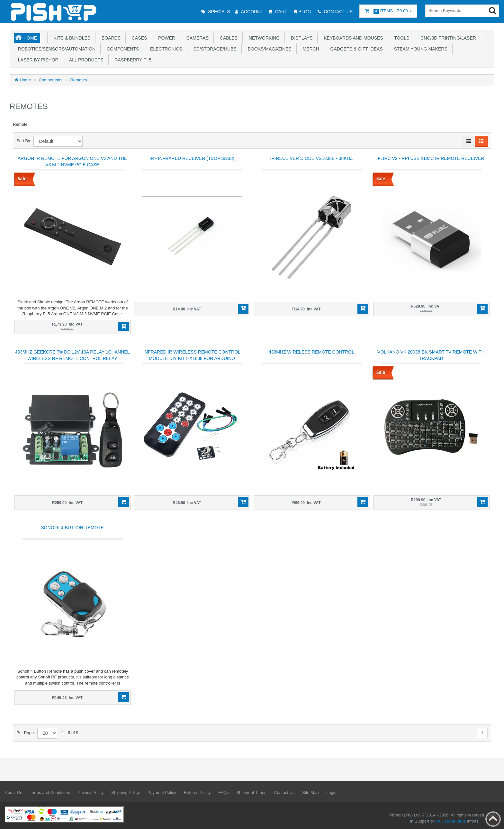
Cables (227, 38)
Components (122, 49)
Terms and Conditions (50, 792)
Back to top (493, 819)
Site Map (310, 792)
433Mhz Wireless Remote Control (311, 352)
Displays (300, 38)
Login (331, 792)
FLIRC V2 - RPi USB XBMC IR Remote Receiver (431, 158)
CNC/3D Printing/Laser (447, 38)
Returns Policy (197, 792)
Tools (401, 38)
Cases (138, 38)
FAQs (224, 792)
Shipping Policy (126, 792)
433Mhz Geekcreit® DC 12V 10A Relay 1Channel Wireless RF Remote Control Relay (72, 355)
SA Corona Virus (450, 821)
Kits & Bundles (71, 38)
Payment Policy (162, 792)
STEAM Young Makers (419, 49)
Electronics (165, 49)
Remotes (79, 80)
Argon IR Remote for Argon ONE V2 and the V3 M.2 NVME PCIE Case (72, 161)
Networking (263, 38)
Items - (388, 11)
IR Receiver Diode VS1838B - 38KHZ (312, 158)
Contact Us (284, 792)
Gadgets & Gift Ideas (355, 49)
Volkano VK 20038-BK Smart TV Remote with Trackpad (431, 355)
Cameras (196, 38)
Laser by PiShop (37, 60)
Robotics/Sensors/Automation (55, 49)
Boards (110, 38)
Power (165, 38)
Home (30, 38)
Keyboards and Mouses (352, 38)
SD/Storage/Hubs (214, 49)
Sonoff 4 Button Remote (72, 528)
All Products (85, 60)
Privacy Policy (90, 792)
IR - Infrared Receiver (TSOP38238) (192, 158)
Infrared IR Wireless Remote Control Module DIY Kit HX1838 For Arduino (192, 355)
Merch (310, 49)
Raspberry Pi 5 (132, 60)
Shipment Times (251, 792)
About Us (13, 792)
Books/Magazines (268, 49)
